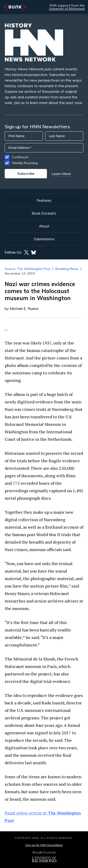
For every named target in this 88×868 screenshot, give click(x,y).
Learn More (61, 174)
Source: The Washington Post (27, 269)
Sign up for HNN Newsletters (44, 845)
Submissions (44, 239)
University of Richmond (67, 9)
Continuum (20, 157)
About (44, 226)
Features (44, 200)
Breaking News (67, 269)
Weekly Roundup (25, 163)
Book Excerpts (44, 213)
